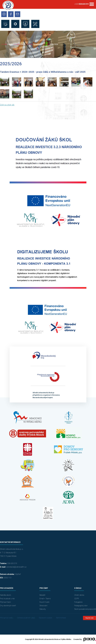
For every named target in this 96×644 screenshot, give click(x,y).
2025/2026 (54, 44)
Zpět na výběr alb (7, 105)
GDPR (77, 599)
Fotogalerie (37, 44)
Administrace (61, 618)
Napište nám (89, 618)
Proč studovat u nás (7, 599)
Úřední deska (79, 595)
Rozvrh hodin (44, 602)
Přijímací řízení (5, 602)
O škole (23, 44)
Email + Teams (45, 599)
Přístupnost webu (7, 618)
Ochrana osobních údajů (26, 618)
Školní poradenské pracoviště (85, 609)
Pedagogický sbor (81, 606)
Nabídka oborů (5, 595)
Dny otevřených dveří (8, 606)
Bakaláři (42, 595)
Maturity (43, 609)
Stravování (43, 606)
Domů (10, 44)
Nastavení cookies (46, 618)
